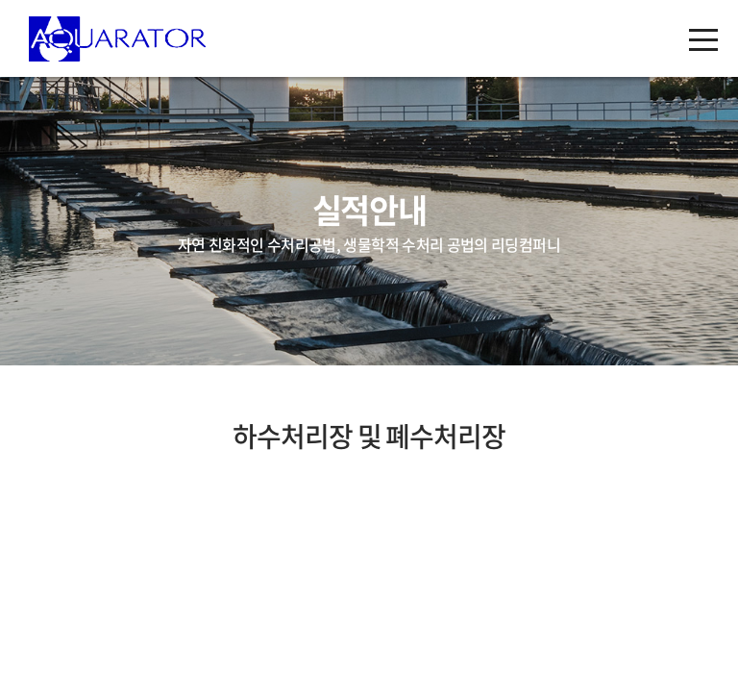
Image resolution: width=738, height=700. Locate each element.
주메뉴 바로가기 (0, 0)
